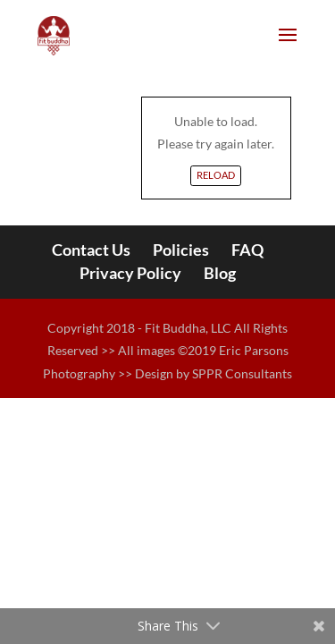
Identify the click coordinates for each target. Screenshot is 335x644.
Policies (181, 250)
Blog (220, 273)
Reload (216, 175)
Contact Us (91, 250)
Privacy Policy (130, 273)
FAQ (247, 250)
